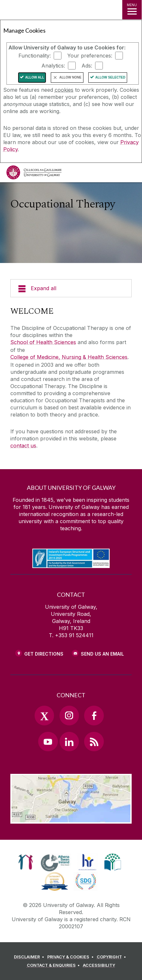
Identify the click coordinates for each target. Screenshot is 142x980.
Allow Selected (110, 77)
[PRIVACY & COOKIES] (71, 957)
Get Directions (44, 654)
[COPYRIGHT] (112, 957)
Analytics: (53, 66)
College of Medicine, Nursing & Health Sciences (69, 357)
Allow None (70, 77)
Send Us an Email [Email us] (102, 654)
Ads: (87, 66)
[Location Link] (71, 819)
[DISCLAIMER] (30, 957)
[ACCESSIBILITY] (99, 965)
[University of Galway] (34, 174)
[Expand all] (71, 288)
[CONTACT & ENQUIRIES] (54, 965)
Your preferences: (90, 56)
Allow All (35, 77)
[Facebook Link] (94, 715)
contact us (23, 446)
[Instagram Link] (69, 715)
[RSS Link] (94, 742)
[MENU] (132, 10)
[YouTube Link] (48, 742)
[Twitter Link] (44, 715)
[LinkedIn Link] (69, 742)
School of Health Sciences (43, 342)
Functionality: (35, 56)
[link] (26, 862)
